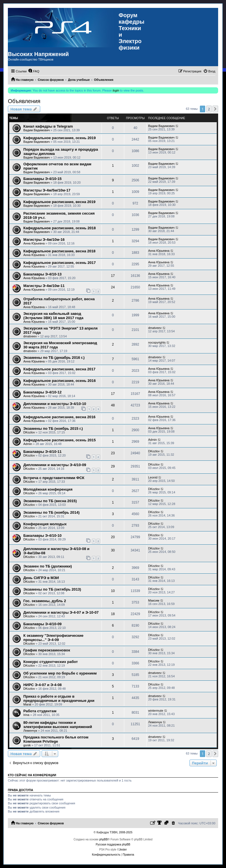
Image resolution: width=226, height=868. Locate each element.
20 (113, 537)
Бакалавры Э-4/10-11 (42, 452)
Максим (154, 600)
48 (113, 405)
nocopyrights (157, 342)
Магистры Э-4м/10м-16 (44, 240)
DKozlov (29, 432)
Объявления (24, 101)
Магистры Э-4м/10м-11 (44, 286)
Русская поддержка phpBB (113, 844)
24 (113, 287)
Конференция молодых (45, 524)
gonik (27, 745)
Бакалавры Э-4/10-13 (42, 274)
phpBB (103, 839)
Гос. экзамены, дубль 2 (45, 601)
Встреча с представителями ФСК (54, 478)
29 (113, 466)
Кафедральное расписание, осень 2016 (60, 381)
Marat (27, 704)
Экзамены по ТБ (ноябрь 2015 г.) (53, 429)
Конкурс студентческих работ (51, 662)
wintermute (156, 711)
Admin (28, 444)
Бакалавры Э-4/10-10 (42, 536)
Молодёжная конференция (48, 489)
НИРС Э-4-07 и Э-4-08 (42, 685)
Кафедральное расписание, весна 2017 (59, 369)
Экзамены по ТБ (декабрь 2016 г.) (54, 358)
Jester (123, 850)
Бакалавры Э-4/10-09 (42, 624)
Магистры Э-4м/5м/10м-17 (47, 190)
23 (113, 453)
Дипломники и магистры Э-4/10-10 (55, 404)
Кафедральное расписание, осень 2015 (60, 440)
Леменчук (30, 731)
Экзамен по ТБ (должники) (48, 566)
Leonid (153, 477)
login (116, 90)
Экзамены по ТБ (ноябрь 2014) (51, 512)
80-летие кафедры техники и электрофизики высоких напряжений (58, 725)
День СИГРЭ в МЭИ (41, 578)
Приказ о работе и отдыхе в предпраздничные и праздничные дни (59, 698)
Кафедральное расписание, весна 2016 (59, 417)
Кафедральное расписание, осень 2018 (60, 228)
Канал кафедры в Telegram (48, 126)
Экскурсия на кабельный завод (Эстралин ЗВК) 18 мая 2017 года (53, 316)
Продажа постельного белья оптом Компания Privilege (56, 739)
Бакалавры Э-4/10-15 (42, 179)
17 (113, 276)
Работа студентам (40, 711)
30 (113, 550)
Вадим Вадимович (37, 130)
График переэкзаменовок (47, 650)
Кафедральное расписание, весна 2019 (59, 202)
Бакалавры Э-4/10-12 (42, 392)
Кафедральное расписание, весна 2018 (59, 251)
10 (113, 591)
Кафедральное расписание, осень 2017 (60, 263)
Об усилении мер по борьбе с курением (60, 673)
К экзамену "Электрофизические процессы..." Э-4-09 (53, 638)
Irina (26, 715)
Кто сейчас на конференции (32, 775)
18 (113, 614)
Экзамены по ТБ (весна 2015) (50, 501)
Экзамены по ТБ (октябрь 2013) (52, 589)
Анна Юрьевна (34, 243)
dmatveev (30, 336)
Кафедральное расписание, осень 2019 (60, 138)
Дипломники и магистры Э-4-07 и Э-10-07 (61, 612)
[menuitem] (34, 71)
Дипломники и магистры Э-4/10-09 (55, 465)
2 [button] (209, 109)
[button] (215, 109)
